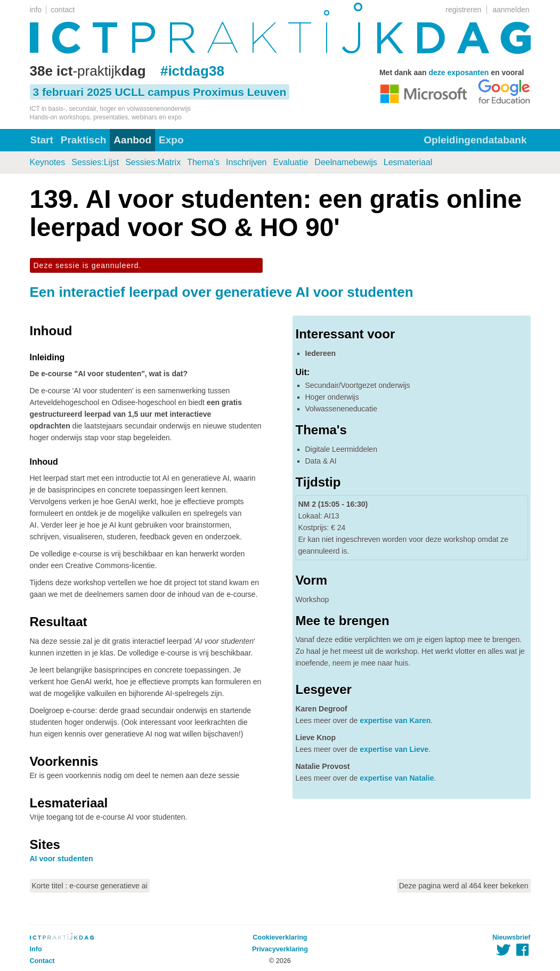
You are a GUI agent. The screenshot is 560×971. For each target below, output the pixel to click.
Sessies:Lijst (95, 162)
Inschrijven (246, 162)
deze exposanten (459, 72)
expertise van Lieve (394, 749)
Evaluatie (291, 162)
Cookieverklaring (280, 937)
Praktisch (84, 140)
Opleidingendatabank (475, 140)
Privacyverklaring (280, 949)
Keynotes (48, 162)
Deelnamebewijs (346, 162)
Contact (42, 961)
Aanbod (132, 140)
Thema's (203, 162)
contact (63, 10)
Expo (171, 140)
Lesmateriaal (408, 162)
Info (36, 949)
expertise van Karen (395, 721)
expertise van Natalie (397, 778)
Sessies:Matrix (153, 162)
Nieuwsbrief (511, 937)
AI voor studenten (62, 859)
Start (42, 140)
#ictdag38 (192, 71)
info (36, 10)
